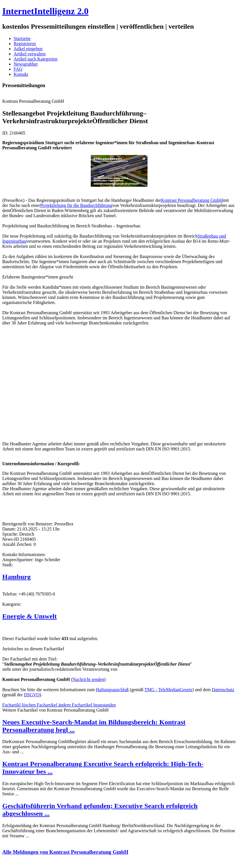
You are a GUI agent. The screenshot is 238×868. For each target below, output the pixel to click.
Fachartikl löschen (20, 705)
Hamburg (16, 577)
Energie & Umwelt (30, 616)
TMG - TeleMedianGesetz (168, 690)
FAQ (18, 69)
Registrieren (25, 44)
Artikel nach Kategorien (36, 59)
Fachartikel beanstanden (94, 705)
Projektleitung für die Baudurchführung (76, 205)
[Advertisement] (87, 383)
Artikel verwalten (30, 54)
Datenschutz (223, 690)
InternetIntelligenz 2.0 (45, 11)
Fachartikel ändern (54, 705)
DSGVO (32, 695)
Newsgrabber (26, 64)
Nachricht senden (89, 679)
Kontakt (21, 74)
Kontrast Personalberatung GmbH (192, 200)
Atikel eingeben (28, 49)
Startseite (22, 38)
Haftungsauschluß (112, 690)
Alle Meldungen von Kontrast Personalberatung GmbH (65, 852)
